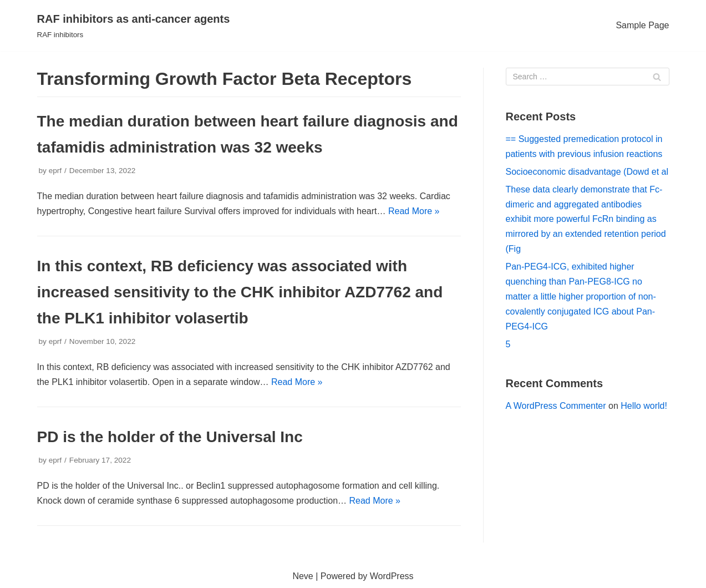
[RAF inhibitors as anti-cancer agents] (134, 26)
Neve (303, 576)
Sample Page (642, 25)
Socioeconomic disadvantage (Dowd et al (587, 172)
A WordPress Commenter (556, 406)
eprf (55, 171)
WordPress (392, 576)
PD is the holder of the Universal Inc (170, 437)
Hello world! (644, 406)
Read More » (414, 211)
